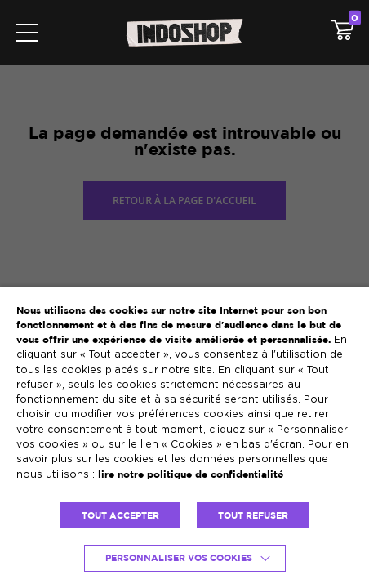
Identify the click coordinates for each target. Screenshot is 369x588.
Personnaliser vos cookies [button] (179, 558)
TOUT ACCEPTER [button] (120, 515)
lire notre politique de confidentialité (191, 474)
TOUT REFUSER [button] (253, 515)
